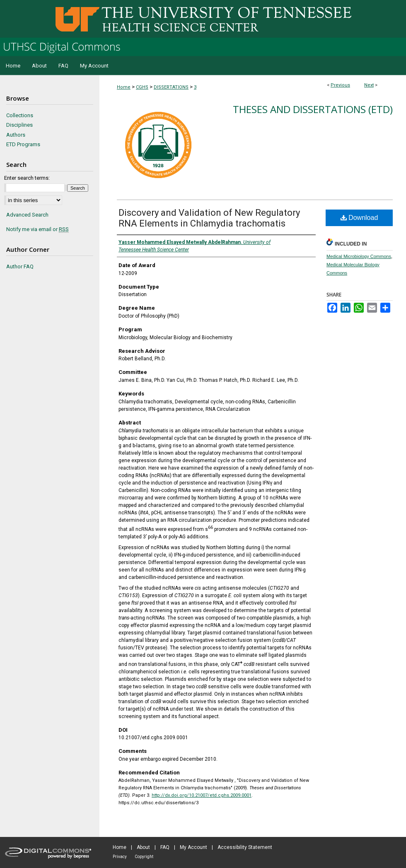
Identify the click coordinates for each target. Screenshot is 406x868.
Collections (20, 115)
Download (359, 218)
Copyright (144, 857)
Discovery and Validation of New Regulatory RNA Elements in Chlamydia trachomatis (209, 218)
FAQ (165, 847)
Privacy (120, 857)
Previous (340, 85)
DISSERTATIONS (171, 87)
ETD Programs (23, 144)
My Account (193, 847)
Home (124, 87)
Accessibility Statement (245, 847)
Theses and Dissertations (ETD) (313, 109)
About (143, 847)
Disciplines (19, 125)
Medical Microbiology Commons (359, 256)
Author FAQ (20, 266)
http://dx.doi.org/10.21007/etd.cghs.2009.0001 (202, 795)
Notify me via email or (37, 229)
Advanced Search (27, 215)
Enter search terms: (27, 178)
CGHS (142, 87)
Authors (16, 135)
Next (369, 85)
